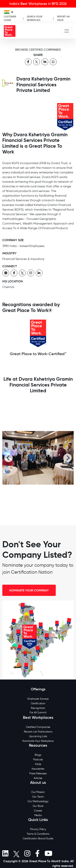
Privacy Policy (38, 829)
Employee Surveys (38, 699)
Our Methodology (38, 801)
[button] (5, 853)
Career (38, 811)
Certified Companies (38, 727)
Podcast (38, 760)
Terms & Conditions (38, 834)
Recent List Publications (38, 732)
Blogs (38, 755)
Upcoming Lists (38, 736)
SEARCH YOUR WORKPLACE (35, 18)
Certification (38, 703)
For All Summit (38, 712)
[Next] (68, 458)
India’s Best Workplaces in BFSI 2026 (38, 4)
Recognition (38, 708)
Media (38, 815)
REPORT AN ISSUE (63, 18)
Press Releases (38, 773)
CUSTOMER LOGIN (10, 18)
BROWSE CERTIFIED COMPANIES (38, 50)
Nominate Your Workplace (38, 741)
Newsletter (38, 769)
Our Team (38, 797)
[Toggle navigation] (67, 31)
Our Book (38, 806)
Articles (38, 778)
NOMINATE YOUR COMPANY (29, 590)
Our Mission (38, 792)
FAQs (38, 764)
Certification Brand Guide (38, 838)
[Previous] (8, 458)
